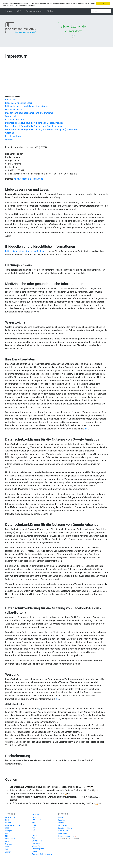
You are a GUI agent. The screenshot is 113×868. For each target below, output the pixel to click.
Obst (7, 847)
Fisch (7, 820)
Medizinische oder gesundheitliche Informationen (29, 113)
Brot (33, 822)
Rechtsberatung (13, 136)
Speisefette (36, 820)
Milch (7, 836)
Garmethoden (37, 841)
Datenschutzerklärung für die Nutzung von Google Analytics (34, 123)
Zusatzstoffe (37, 854)
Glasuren (35, 814)
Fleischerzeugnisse (13, 825)
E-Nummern (47, 854)
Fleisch (8, 823)
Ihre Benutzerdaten (14, 120)
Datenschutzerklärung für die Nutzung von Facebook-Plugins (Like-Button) (41, 129)
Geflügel (8, 831)
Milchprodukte (11, 839)
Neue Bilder (63, 833)
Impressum (11, 100)
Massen (35, 828)
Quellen (9, 139)
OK (103, 4)
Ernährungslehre (38, 849)
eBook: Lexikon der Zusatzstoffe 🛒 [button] (74, 31)
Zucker (8, 852)
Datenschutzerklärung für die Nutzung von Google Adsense (34, 126)
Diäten (34, 851)
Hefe (34, 830)
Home (9, 11)
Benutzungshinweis (66, 828)
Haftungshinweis (13, 110)
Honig (34, 817)
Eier (7, 833)
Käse (7, 841)
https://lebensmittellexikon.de (28, 179)
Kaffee (34, 836)
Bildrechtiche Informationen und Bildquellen (27, 251)
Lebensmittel (10, 817)
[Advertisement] (56, 75)
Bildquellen (62, 825)
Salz (7, 849)
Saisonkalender (34, 11)
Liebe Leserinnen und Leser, (19, 103)
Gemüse (8, 844)
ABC (19, 11)
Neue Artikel (63, 831)
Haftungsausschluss (66, 836)
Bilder (50, 11)
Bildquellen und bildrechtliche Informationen (27, 106)
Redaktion (62, 820)
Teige (34, 825)
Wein (34, 838)
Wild (7, 828)
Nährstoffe (36, 846)
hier (86, 429)
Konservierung (37, 844)
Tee (33, 833)
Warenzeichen (12, 116)
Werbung (10, 133)
